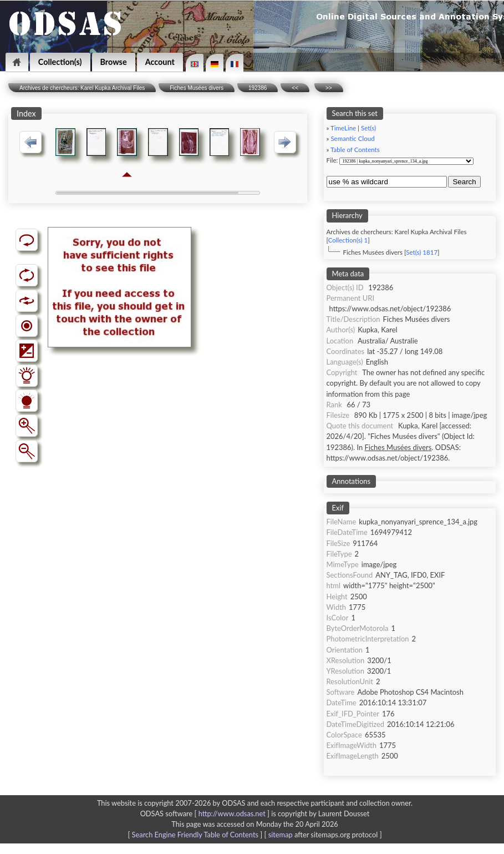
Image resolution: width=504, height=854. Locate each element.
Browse (114, 62)
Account (160, 62)
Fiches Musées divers (197, 88)
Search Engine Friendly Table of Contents (195, 835)
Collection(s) (60, 62)
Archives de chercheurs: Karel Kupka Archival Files (82, 88)
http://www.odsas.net (232, 813)
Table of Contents (355, 150)
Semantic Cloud (352, 138)
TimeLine (343, 128)
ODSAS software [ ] (206, 813)
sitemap (281, 835)
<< (295, 88)
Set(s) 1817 (422, 252)
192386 (258, 88)
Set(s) (368, 128)
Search (464, 182)
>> (329, 88)
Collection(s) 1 (348, 240)
